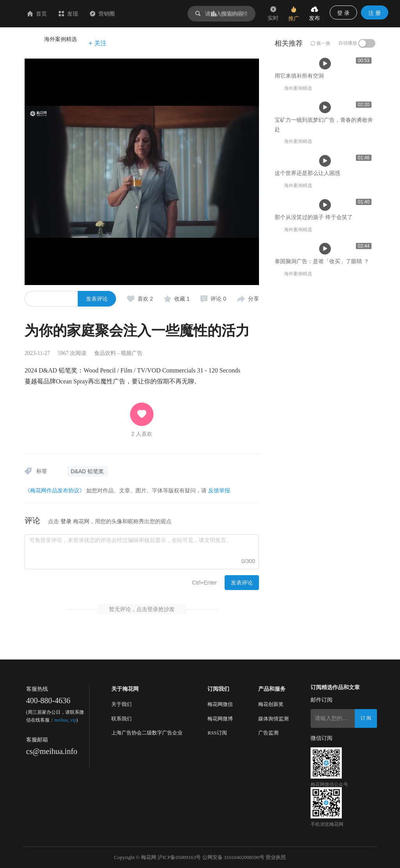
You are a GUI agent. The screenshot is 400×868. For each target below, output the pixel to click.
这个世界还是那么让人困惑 (307, 364)
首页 (84, 14)
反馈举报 (219, 490)
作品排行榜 (229, 14)
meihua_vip (65, 720)
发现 (115, 14)
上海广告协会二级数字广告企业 (147, 733)
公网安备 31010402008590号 (233, 857)
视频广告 (132, 353)
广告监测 (268, 733)
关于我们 (121, 704)
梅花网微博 (220, 719)
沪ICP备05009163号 (179, 857)
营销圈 (149, 14)
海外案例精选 (61, 39)
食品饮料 (105, 353)
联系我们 (121, 719)
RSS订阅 (217, 733)
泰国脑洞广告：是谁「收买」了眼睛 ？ (322, 580)
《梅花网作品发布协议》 (55, 490)
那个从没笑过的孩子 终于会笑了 (314, 472)
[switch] (367, 43)
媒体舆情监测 (273, 719)
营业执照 (276, 857)
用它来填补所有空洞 (62, 229)
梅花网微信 (220, 704)
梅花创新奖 (271, 704)
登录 (66, 521)
